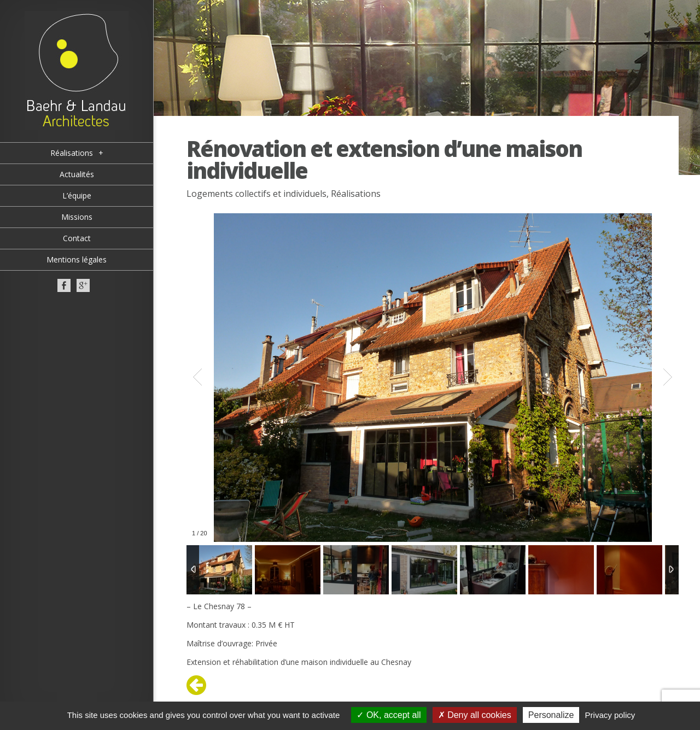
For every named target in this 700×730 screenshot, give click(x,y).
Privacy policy (610, 715)
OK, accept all (389, 715)
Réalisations (356, 194)
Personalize (551, 715)
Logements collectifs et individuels (256, 194)
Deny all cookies (475, 715)
